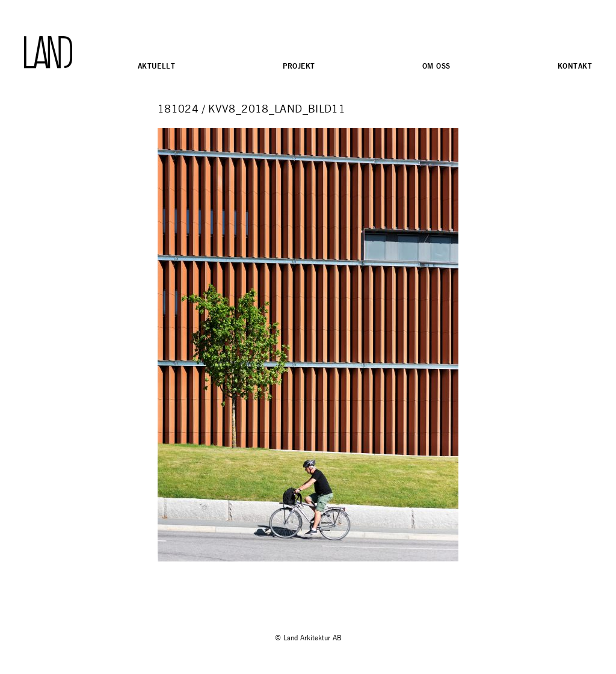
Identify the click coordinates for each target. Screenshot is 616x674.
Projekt (299, 66)
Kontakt (575, 66)
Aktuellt (156, 66)
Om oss (436, 66)
